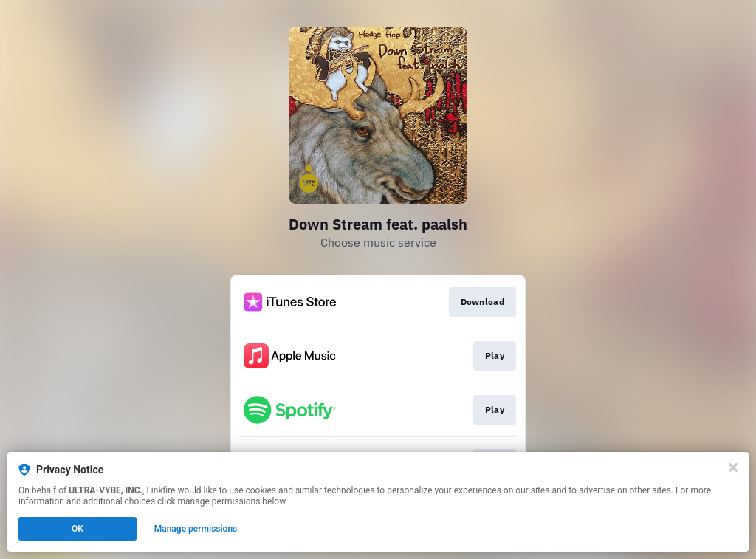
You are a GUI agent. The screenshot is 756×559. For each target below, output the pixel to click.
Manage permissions (196, 529)
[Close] (733, 467)
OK (78, 529)
